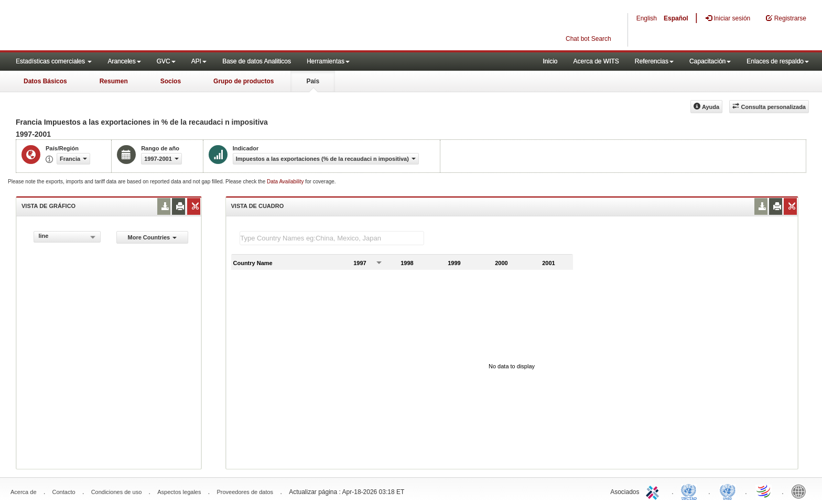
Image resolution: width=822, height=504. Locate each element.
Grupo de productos (244, 81)
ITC (654, 491)
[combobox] (67, 237)
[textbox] (332, 238)
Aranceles (124, 61)
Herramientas (328, 61)
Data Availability (286, 182)
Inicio (550, 61)
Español (676, 18)
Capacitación (710, 61)
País (313, 81)
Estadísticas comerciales (54, 61)
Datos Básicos (45, 81)
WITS (105, 26)
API (199, 61)
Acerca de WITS (596, 61)
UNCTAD (691, 491)
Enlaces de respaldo (778, 61)
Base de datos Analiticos (257, 61)
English (647, 18)
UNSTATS (728, 491)
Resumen (114, 81)
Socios (171, 81)
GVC (166, 61)
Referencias (654, 61)
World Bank (801, 491)
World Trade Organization (764, 491)
